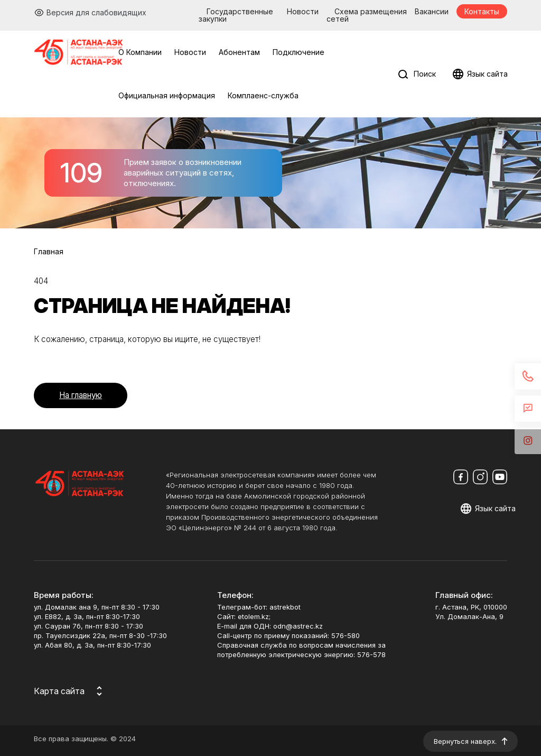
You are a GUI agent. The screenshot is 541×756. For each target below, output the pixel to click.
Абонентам (239, 52)
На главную (81, 395)
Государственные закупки (236, 15)
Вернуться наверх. (465, 741)
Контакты (482, 11)
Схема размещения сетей (367, 15)
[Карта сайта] (70, 691)
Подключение (299, 52)
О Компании (140, 52)
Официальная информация (167, 95)
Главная (49, 251)
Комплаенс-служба (263, 95)
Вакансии (432, 11)
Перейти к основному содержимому (7, 7)
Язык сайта (487, 74)
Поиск (425, 74)
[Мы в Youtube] (500, 477)
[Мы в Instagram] (480, 477)
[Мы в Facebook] (461, 477)
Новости (303, 11)
